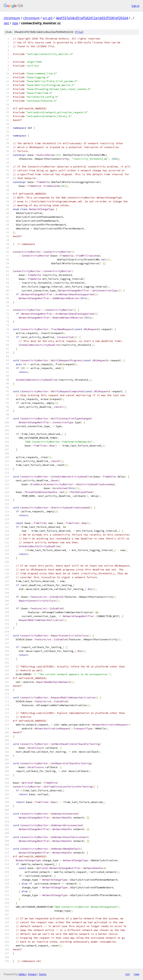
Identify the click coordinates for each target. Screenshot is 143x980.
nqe (15, 23)
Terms (43, 974)
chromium (12, 18)
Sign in (135, 6)
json (136, 974)
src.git (48, 18)
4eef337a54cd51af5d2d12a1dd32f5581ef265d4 (92, 18)
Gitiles (22, 974)
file (79, 32)
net (6, 23)
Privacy (32, 974)
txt (128, 974)
